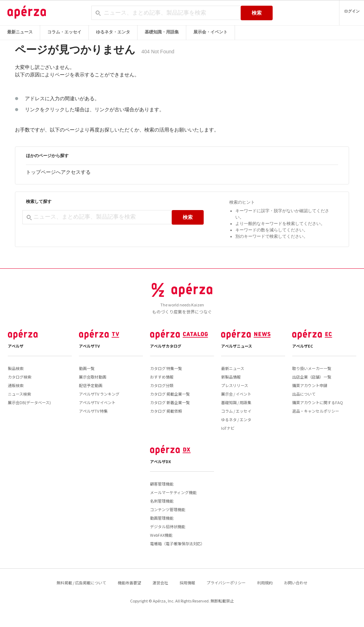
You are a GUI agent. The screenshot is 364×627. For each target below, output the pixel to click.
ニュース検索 (19, 394)
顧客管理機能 (162, 484)
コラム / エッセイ (236, 411)
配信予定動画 (91, 385)
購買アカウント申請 (310, 385)
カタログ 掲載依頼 (166, 411)
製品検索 (16, 368)
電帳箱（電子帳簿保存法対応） (177, 543)
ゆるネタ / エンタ (236, 419)
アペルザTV (89, 346)
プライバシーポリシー (226, 583)
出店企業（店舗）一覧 (312, 377)
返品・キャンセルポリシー (316, 411)
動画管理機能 (162, 518)
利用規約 (265, 583)
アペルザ (16, 346)
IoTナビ (228, 428)
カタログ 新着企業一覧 (170, 402)
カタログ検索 (20, 377)
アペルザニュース (237, 346)
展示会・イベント (210, 32)
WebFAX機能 (161, 535)
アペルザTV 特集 (93, 411)
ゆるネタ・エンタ (113, 32)
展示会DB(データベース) (29, 402)
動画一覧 (87, 368)
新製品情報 (231, 377)
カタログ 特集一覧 (166, 368)
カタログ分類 (162, 385)
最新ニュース (20, 32)
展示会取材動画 (93, 377)
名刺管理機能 (162, 501)
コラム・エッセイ (64, 32)
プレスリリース (235, 385)
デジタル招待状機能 (168, 526)
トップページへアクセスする (58, 172)
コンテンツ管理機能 (168, 509)
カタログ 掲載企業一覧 (170, 394)
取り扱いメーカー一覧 (312, 368)
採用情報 (187, 583)
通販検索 (16, 385)
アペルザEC (303, 346)
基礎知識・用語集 (162, 32)
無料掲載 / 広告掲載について (81, 583)
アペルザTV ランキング (99, 394)
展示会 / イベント (236, 394)
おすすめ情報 (162, 377)
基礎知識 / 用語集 (236, 402)
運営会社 (160, 583)
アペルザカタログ (166, 346)
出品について (304, 394)
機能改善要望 (129, 583)
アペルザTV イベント (97, 402)
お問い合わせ (296, 583)
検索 (257, 13)
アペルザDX (160, 461)
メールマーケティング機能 (173, 492)
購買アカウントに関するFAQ (318, 402)
